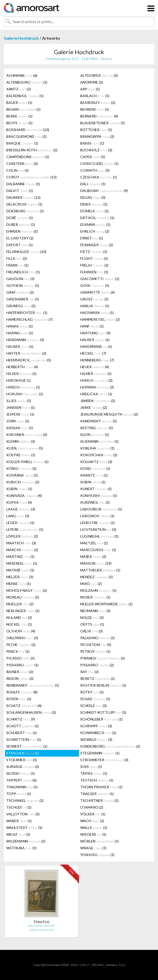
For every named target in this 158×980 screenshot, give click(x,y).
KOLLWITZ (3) (96, 462)
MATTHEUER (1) (100, 570)
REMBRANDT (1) (33, 685)
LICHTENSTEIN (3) (98, 529)
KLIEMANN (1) (99, 441)
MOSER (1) (95, 597)
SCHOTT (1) (23, 726)
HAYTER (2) (26, 353)
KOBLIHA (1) (97, 448)
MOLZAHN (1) (98, 590)
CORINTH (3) (95, 170)
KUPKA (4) (19, 502)
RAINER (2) (20, 672)
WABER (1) (19, 821)
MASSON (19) (96, 563)
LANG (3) (18, 516)
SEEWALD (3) (96, 739)
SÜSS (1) (91, 767)
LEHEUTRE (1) (97, 523)
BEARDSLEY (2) (98, 103)
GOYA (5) (95, 285)
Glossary (111, 965)
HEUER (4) (95, 367)
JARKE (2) (94, 407)
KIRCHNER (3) (27, 435)
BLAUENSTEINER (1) (103, 123)
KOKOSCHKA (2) (99, 455)
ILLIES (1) (19, 401)
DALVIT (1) (20, 191)
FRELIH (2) (94, 265)
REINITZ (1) (97, 678)
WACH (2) (92, 821)
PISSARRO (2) (97, 665)
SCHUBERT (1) (22, 733)
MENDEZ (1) (96, 577)
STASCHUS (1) (23, 753)
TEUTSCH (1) (97, 780)
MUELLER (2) (20, 604)
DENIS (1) (94, 204)
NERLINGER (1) (23, 611)
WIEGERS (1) (93, 834)
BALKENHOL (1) (25, 96)
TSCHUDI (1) (19, 807)
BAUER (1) (19, 103)
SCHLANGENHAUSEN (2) (31, 712)
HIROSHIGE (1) (18, 380)
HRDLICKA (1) (96, 394)
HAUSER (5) (20, 346)
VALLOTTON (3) (23, 814)
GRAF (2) (20, 292)
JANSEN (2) (98, 401)
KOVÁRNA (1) (22, 475)
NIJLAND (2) (19, 617)
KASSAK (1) (20, 428)
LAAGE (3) (21, 509)
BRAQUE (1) (22, 143)
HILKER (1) (21, 374)
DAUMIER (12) (23, 197)
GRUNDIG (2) (21, 306)
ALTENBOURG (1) (27, 82)
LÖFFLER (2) (22, 536)
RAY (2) (89, 672)
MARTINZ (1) (20, 557)
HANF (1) (92, 326)
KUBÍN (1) (19, 489)
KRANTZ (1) (94, 475)
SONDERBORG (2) (110, 746)
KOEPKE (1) (21, 455)
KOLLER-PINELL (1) (27, 462)
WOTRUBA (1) (21, 848)
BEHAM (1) (23, 109)
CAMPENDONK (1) (28, 157)
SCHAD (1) (95, 699)
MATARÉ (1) (20, 570)
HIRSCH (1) (23, 387)
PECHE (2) (21, 645)
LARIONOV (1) (97, 516)
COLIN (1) (17, 170)
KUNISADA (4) (24, 496)
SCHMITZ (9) (21, 719)
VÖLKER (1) (93, 814)
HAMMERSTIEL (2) (100, 319)
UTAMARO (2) (92, 807)
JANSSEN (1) (21, 407)
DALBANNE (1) (23, 184)
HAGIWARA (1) (97, 313)
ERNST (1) (92, 238)
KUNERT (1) (96, 489)
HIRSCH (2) (96, 380)
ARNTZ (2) (19, 89)
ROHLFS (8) (22, 692)
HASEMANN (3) (25, 340)
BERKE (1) (19, 116)
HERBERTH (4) (22, 367)
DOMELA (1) (94, 211)
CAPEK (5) (93, 157)
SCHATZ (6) (24, 706)
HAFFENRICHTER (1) (27, 313)
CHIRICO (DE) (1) (99, 164)
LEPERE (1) (25, 529)
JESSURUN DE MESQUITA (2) (109, 414)
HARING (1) (20, 333)
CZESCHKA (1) (99, 177)
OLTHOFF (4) (21, 631)
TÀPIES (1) (94, 773)
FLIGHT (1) (94, 258)
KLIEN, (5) (25, 448)
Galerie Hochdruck (21, 38)
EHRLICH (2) (95, 231)
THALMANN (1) (22, 787)
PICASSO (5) (21, 658)
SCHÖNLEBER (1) (101, 719)
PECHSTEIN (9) (96, 645)
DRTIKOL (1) (97, 218)
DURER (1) (21, 224)
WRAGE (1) (93, 848)
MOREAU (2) (23, 597)
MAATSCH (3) (21, 543)
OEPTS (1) (92, 624)
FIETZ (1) (94, 252)
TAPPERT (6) (21, 780)
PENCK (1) (18, 651)
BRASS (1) (92, 143)
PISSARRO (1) (22, 665)
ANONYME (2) (92, 82)
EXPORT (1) (19, 245)
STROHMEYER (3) (104, 760)
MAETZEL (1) (94, 543)
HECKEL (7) (93, 353)
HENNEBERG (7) (97, 360)
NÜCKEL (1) (19, 624)
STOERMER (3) (22, 760)
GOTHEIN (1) (23, 285)
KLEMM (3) (21, 441)
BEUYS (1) (19, 123)
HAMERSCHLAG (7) (29, 319)
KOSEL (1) (95, 468)
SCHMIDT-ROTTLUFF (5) (103, 712)
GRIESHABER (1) (23, 299)
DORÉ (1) (20, 218)
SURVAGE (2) (23, 767)
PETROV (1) (95, 651)
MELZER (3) (20, 577)
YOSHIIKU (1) (97, 855)
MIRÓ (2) (91, 584)
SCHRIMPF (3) (96, 726)
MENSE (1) (18, 584)
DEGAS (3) (93, 197)
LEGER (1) (20, 523)
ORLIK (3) (91, 631)
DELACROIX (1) (24, 204)
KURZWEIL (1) (95, 502)
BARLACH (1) (95, 96)
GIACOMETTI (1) (100, 279)
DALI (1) (93, 184)
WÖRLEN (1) (100, 841)
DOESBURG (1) (25, 211)
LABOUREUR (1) (101, 509)
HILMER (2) (96, 374)
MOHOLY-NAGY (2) (27, 590)
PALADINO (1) (97, 638)
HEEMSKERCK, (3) (29, 360)
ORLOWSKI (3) (22, 638)
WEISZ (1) (18, 834)
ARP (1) (90, 89)
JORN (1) (18, 421)
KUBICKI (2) (23, 482)
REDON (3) (20, 678)
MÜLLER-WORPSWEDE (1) (106, 604)
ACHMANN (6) (22, 75)
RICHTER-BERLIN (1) (103, 685)
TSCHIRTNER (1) (99, 800)
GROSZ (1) (94, 299)
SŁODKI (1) (21, 773)
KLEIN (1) (95, 435)
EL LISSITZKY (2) (20, 238)
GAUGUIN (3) (20, 279)
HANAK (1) (19, 326)
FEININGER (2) (97, 245)
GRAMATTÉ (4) (97, 292)
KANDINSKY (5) (98, 421)
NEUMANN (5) (95, 611)
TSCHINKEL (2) (25, 800)
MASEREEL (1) (22, 563)
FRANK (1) (17, 265)
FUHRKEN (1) (94, 272)
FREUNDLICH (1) (23, 272)
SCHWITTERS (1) (24, 739)
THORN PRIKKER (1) (101, 787)
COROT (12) (31, 177)
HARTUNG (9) (95, 333)
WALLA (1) (94, 828)
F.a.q (122, 965)
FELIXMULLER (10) (26, 252)
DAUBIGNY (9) (104, 191)
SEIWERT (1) (27, 746)
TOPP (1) (19, 794)
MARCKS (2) (22, 550)
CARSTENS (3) (22, 164)
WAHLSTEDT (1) (24, 828)
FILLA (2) (17, 258)
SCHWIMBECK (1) (98, 733)
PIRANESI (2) (103, 658)
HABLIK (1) (95, 306)
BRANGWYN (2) (97, 136)
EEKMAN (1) (95, 224)
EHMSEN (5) (22, 231)
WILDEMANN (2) (26, 841)
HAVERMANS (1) (96, 346)
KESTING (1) (97, 428)
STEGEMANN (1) (100, 753)
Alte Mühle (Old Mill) (42, 926)
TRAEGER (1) (97, 794)
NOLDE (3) (92, 617)
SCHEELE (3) (93, 706)
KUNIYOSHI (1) (99, 496)
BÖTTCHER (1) (96, 130)
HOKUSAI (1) (25, 394)
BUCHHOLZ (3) (96, 150)
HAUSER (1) (95, 340)
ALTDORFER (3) (99, 75)
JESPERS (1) (20, 414)
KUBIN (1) (93, 482)
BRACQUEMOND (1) (26, 136)
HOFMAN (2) (97, 387)
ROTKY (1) (92, 692)
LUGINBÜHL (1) (99, 536)
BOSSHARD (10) (28, 130)
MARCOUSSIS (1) (98, 550)
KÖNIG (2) (21, 468)
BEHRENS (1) (95, 109)
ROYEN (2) (19, 699)
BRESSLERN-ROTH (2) (32, 150)
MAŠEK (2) (93, 557)
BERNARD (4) (99, 116)
